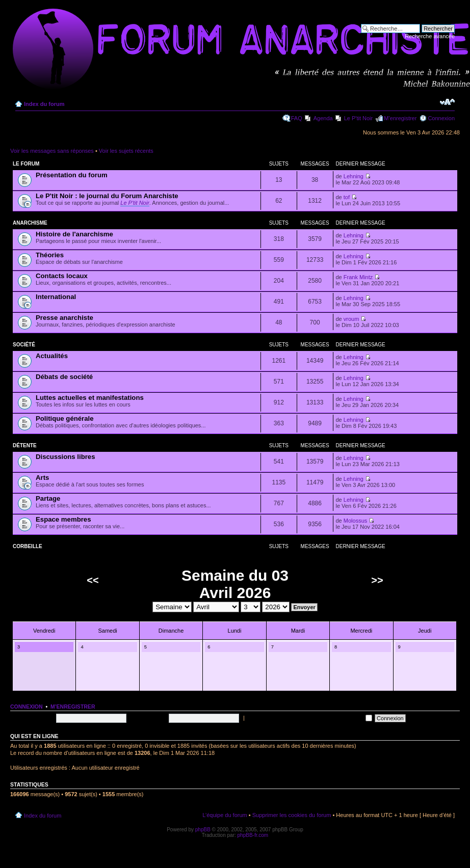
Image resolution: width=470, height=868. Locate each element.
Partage (48, 498)
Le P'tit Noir (359, 118)
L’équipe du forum (225, 815)
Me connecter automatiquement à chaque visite (309, 718)
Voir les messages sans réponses (52, 151)
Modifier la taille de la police (447, 102)
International (56, 297)
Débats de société (64, 377)
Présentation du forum (72, 175)
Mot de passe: (148, 718)
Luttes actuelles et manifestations (90, 398)
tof (347, 197)
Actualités (52, 356)
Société (24, 345)
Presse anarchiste (64, 318)
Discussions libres (66, 457)
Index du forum (44, 104)
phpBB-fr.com (253, 835)
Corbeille (28, 546)
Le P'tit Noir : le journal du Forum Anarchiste (107, 196)
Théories (50, 255)
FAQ (297, 118)
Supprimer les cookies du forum (292, 815)
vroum (351, 319)
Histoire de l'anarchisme (74, 234)
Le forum (26, 164)
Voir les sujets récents (126, 151)
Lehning (354, 176)
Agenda (323, 118)
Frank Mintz (358, 277)
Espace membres (63, 519)
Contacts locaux (62, 276)
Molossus (355, 521)
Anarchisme (30, 223)
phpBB (203, 830)
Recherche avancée (430, 36)
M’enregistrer (400, 118)
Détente (25, 445)
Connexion (441, 118)
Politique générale (65, 418)
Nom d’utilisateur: (32, 718)
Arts (42, 478)
